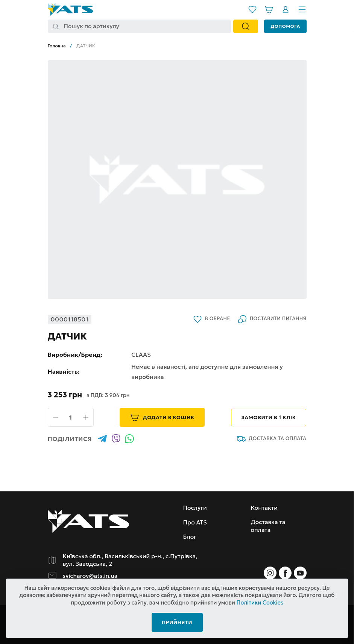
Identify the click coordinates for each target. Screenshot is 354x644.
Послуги (195, 508)
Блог (190, 536)
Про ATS (195, 522)
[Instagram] (270, 573)
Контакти (265, 508)
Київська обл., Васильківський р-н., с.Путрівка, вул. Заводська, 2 (132, 560)
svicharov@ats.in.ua (91, 576)
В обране (211, 319)
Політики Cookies (260, 602)
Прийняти (177, 621)
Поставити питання (272, 319)
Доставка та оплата (271, 439)
